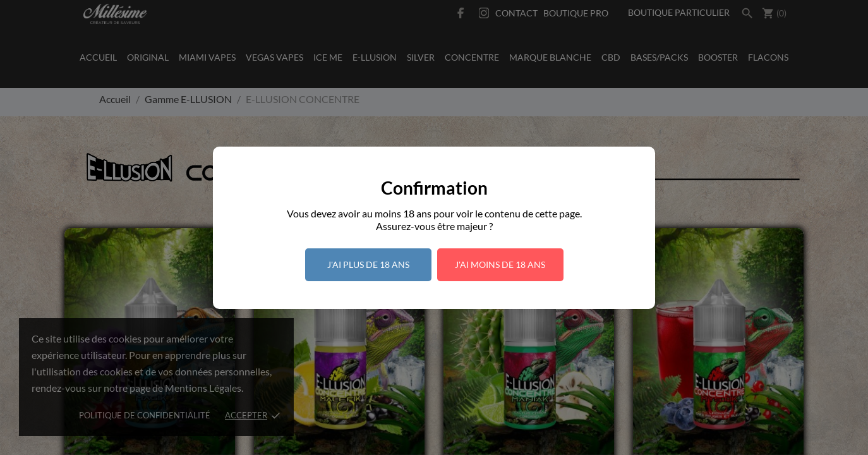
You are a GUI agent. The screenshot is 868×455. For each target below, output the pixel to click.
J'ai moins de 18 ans (500, 264)
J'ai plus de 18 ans (368, 264)
